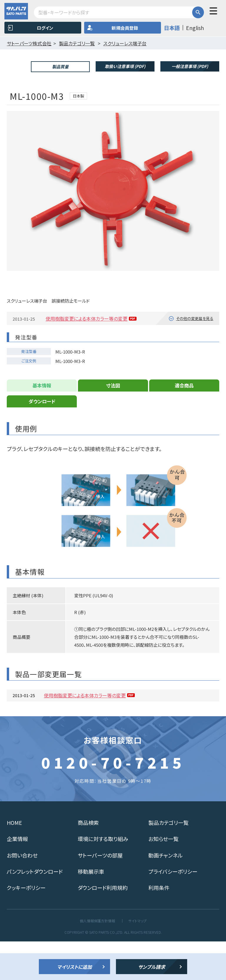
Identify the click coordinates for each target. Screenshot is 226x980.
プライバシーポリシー (173, 910)
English (195, 28)
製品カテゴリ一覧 (168, 861)
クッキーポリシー (26, 926)
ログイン (45, 28)
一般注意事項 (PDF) (190, 66)
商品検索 (88, 861)
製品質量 (60, 67)
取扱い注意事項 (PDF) (125, 66)
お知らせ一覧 (163, 877)
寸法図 (113, 424)
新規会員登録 (125, 28)
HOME (14, 861)
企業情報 (17, 877)
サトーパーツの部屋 (100, 893)
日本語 (172, 28)
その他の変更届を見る (195, 357)
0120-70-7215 (113, 801)
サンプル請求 (152, 967)
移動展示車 (91, 910)
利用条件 (159, 926)
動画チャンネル (166, 893)
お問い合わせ (22, 893)
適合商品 (184, 424)
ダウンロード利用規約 (103, 926)
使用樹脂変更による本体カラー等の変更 (87, 357)
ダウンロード (42, 440)
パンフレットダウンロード (35, 910)
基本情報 (42, 424)
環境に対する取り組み (103, 877)
